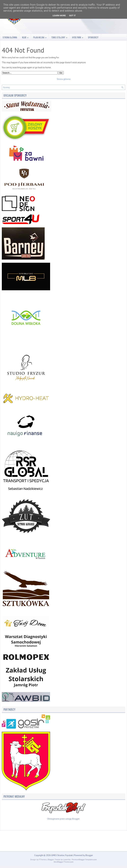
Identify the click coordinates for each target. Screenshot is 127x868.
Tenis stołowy (60, 37)
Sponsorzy (93, 37)
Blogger (76, 819)
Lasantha (67, 860)
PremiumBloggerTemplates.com (84, 860)
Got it (72, 16)
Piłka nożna (41, 37)
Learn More (59, 16)
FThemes (43, 860)
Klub (26, 37)
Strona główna (10, 37)
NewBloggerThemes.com (64, 862)
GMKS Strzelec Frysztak (62, 855)
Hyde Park (79, 37)
